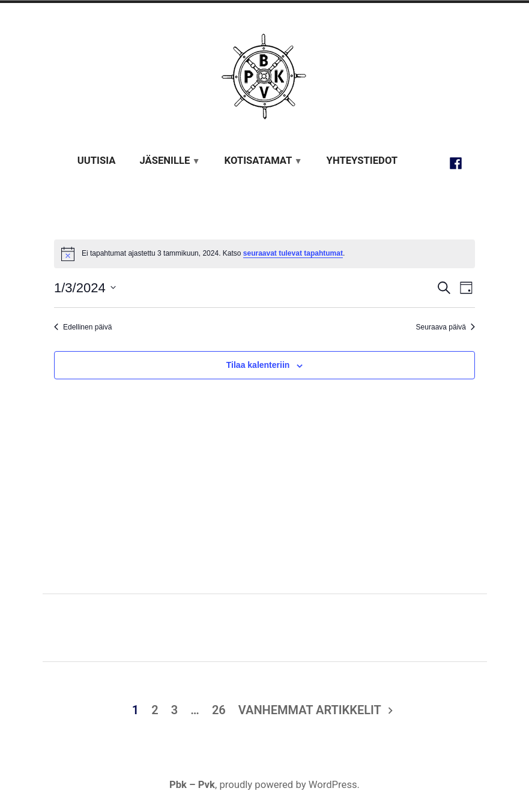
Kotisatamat (258, 161)
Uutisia (97, 161)
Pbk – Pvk (192, 785)
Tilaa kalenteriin (258, 365)
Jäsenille (165, 161)
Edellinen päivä (83, 327)
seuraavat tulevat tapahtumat (293, 253)
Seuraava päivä (446, 327)
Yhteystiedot (362, 161)
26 (219, 710)
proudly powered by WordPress (288, 785)
